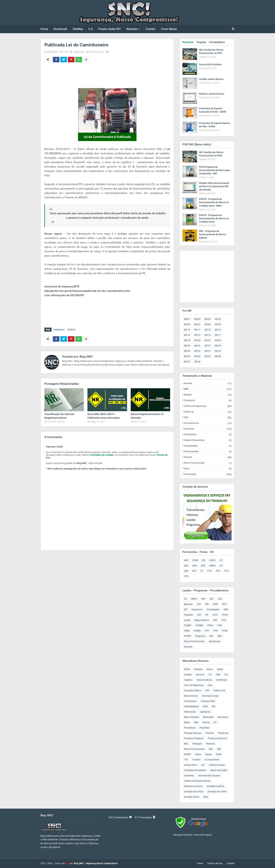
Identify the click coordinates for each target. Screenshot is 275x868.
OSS (186, 571)
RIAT (220, 636)
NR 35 (208, 356)
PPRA (225, 631)
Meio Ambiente (191, 717)
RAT (211, 636)
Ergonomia (197, 610)
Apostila (208, 383)
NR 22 (208, 340)
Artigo (220, 669)
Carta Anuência (204, 680)
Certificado (222, 680)
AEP (203, 599)
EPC (224, 604)
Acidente (198, 669)
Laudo (187, 620)
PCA (224, 620)
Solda (219, 754)
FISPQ (212, 560)
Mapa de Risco (202, 620)
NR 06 (187, 324)
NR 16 (208, 335)
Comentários (217, 42)
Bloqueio (188, 604)
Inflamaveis (190, 712)
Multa (187, 722)
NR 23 (218, 340)
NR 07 (197, 324)
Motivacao (223, 717)
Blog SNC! (52, 52)
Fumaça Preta (208, 701)
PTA (210, 571)
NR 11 (197, 330)
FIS (204, 560)
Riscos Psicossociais (208, 463)
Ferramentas (208, 435)
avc (203, 765)
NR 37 (187, 362)
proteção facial (191, 797)
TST (186, 760)
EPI (186, 610)
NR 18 (187, 340)
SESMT (188, 754)
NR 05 (218, 319)
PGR (220, 625)
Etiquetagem (213, 610)
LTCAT (225, 615)
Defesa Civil (219, 691)
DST (207, 691)
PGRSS (197, 631)
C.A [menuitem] (91, 29)
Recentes (188, 42)
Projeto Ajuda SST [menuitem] (110, 29)
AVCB (187, 669)
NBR (196, 722)
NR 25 (187, 346)
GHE (195, 566)
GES (186, 566)
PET (194, 571)
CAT (199, 604)
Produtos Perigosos (194, 738)
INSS (205, 706)
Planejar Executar (193, 733)
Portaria (210, 733)
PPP (207, 631)
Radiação (197, 744)
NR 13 (218, 330)
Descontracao (191, 696)
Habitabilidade (191, 706)
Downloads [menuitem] (60, 29)
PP (215, 722)
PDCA (210, 625)
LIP (207, 615)
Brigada (208, 395)
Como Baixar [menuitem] (169, 29)
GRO (226, 610)
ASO (220, 599)
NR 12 (208, 330)
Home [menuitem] (44, 29)
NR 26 (197, 346)
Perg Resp (204, 728)
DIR (207, 604)
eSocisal (188, 647)
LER (199, 615)
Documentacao (208, 423)
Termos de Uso (215, 863)
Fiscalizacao (190, 701)
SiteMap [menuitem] (78, 29)
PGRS (187, 631)
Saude (208, 754)
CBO (218, 675)
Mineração (208, 717)
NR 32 (218, 351)
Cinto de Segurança (194, 685)
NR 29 (187, 351)
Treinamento (208, 474)
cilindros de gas (217, 765)
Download (208, 429)
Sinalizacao (215, 641)
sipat (206, 797)
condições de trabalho (195, 770)
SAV (211, 749)
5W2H (194, 599)
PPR (216, 631)
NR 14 (187, 335)
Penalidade (190, 728)
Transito (196, 760)
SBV (219, 749)
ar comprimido (212, 760)
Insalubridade (208, 446)
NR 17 (218, 335)
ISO (214, 706)
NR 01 (187, 319)
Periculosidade (208, 452)
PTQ (226, 571)
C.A (210, 675)
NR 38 (197, 362)
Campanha (208, 400)
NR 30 (197, 351)
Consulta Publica (193, 691)
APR (186, 560)
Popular (201, 42)
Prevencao (223, 733)
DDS (208, 418)
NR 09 (218, 324)
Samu (208, 469)
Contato (230, 863)
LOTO (215, 615)
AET (212, 599)
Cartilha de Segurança (208, 406)
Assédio (188, 675)
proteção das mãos (194, 792)
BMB (208, 389)
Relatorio (210, 744)
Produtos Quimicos (217, 738)
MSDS (212, 566)
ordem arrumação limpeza (197, 781)
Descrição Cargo (210, 696)
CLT (226, 675)
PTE (218, 571)
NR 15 (197, 335)
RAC (186, 744)
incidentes (189, 776)
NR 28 (218, 346)
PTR (186, 576)
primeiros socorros (193, 786)
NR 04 (208, 319)
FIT (221, 560)
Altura (210, 669)
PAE (215, 620)
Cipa (210, 685)
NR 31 (208, 351)
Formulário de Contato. (102, 455)
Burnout (200, 675)
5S (185, 599)
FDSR (195, 560)
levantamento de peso (209, 776)
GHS (203, 566)
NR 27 (208, 346)
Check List (208, 412)
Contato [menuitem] (151, 29)
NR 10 (187, 330)
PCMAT (188, 625)
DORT (215, 604)
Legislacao (78, 52)
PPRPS (188, 636)
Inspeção (189, 615)
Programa (200, 636)
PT (202, 571)
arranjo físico (191, 765)
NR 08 (208, 324)
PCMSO (199, 625)
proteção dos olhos (217, 792)
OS (221, 566)
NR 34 (197, 356)
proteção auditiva (216, 786)
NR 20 (197, 340)
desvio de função (219, 770)
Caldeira (188, 680)
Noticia (71, 330)
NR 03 (197, 319)
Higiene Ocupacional (208, 440)
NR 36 (218, 356)
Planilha (208, 457)
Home (200, 863)
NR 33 (187, 356)
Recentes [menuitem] (132, 29)
